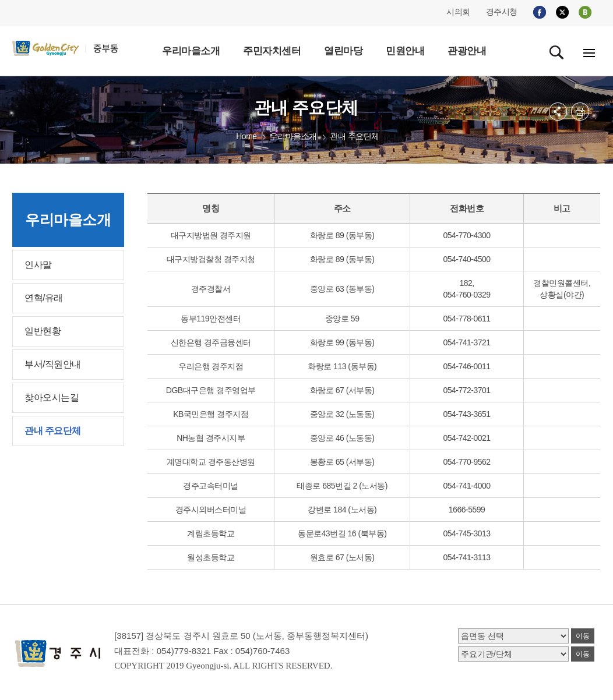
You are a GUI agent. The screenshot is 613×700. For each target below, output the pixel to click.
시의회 (458, 12)
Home (246, 136)
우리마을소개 (293, 136)
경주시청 (502, 12)
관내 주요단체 (354, 136)
